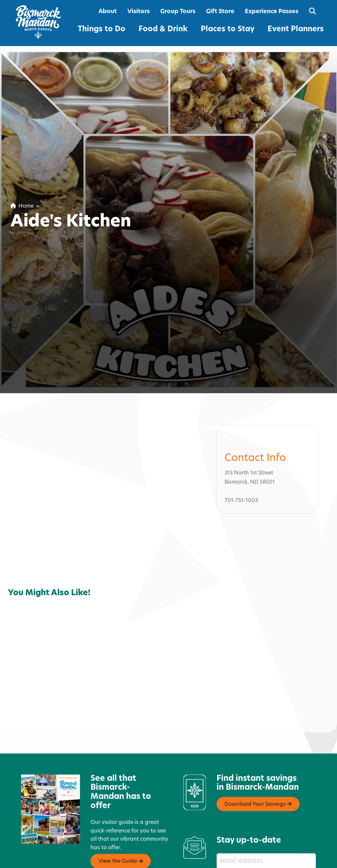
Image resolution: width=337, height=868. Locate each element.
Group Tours (178, 12)
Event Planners (296, 29)
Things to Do (102, 29)
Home (22, 206)
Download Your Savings (258, 804)
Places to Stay (228, 29)
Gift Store (220, 12)
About (108, 12)
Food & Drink (163, 29)
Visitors (139, 12)
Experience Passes (272, 12)
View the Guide (121, 861)
